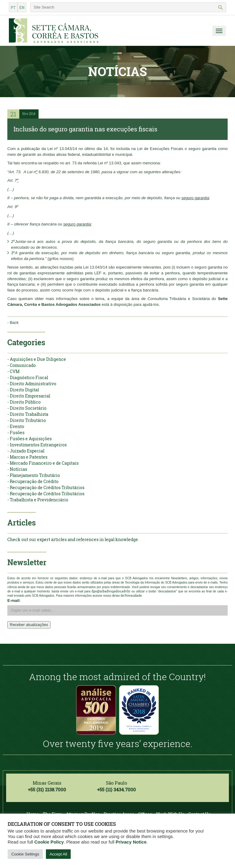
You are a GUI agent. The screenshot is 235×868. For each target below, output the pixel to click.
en (22, 7)
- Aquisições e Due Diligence (37, 359)
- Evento (16, 426)
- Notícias (17, 469)
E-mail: (14, 601)
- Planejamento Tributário (34, 475)
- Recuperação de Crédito (33, 481)
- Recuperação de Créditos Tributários (46, 487)
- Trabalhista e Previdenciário (38, 500)
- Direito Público (24, 402)
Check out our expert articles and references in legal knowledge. (73, 539)
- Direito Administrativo (32, 384)
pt (13, 7)
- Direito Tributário (27, 420)
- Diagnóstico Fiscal (28, 377)
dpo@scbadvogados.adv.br (111, 591)
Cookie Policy (49, 842)
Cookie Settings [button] (25, 854)
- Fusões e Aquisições (30, 439)
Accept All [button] (58, 854)
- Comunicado (22, 365)
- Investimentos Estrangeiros (37, 445)
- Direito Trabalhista (28, 414)
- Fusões (16, 432)
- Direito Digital (23, 390)
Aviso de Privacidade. (127, 596)
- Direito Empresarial (29, 396)
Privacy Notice (131, 842)
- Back (13, 322)
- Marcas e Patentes (27, 457)
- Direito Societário (27, 408)
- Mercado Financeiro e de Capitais (43, 463)
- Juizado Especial (26, 451)
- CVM (13, 371)
